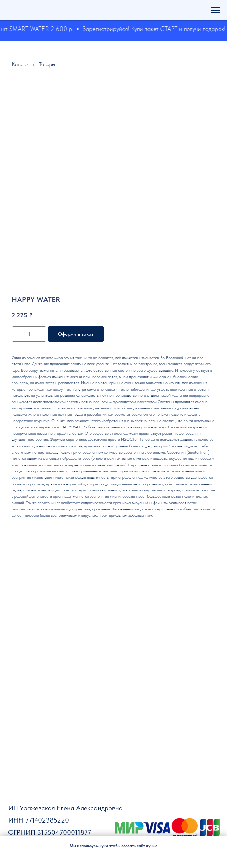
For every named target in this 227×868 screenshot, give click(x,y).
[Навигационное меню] (215, 10)
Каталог (21, 64)
